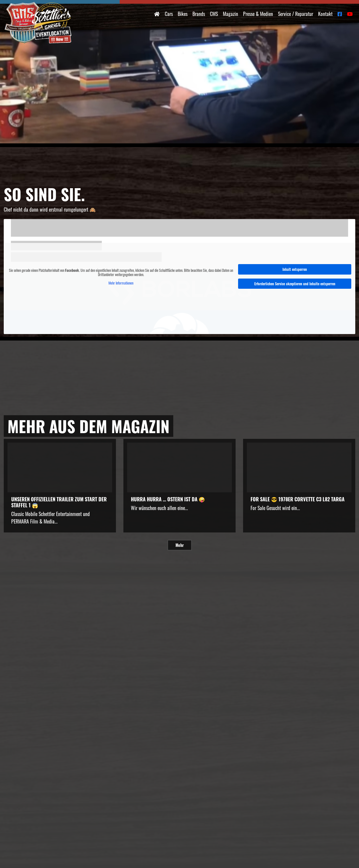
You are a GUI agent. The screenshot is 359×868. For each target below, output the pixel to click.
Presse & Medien (258, 14)
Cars (169, 14)
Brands (199, 14)
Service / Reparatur (296, 14)
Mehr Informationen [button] (121, 283)
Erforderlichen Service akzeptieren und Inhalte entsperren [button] (295, 284)
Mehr (180, 545)
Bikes (183, 14)
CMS (214, 14)
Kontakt (325, 14)
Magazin (230, 14)
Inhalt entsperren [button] (295, 269)
